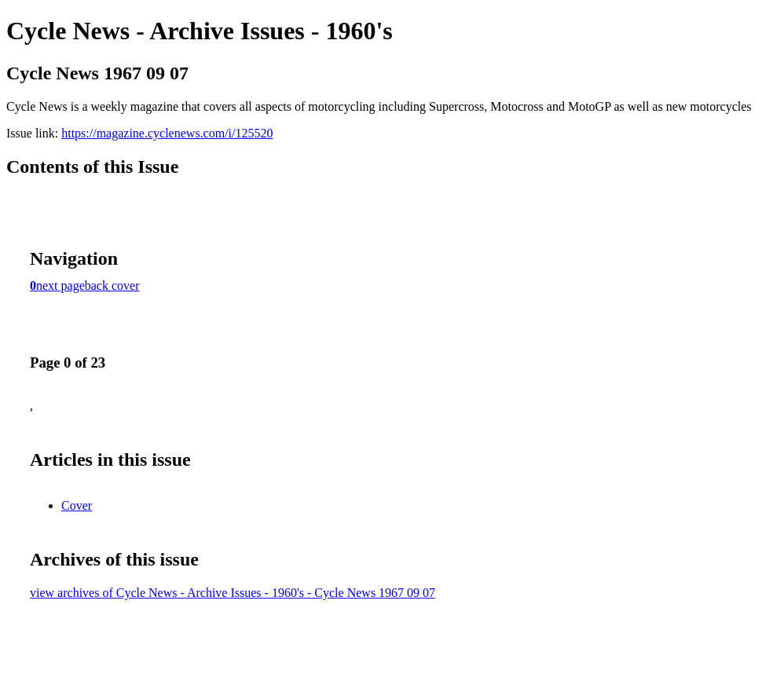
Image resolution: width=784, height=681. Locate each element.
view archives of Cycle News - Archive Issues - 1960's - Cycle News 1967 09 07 (233, 593)
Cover (77, 505)
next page (60, 286)
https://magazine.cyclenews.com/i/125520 (167, 133)
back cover (112, 286)
